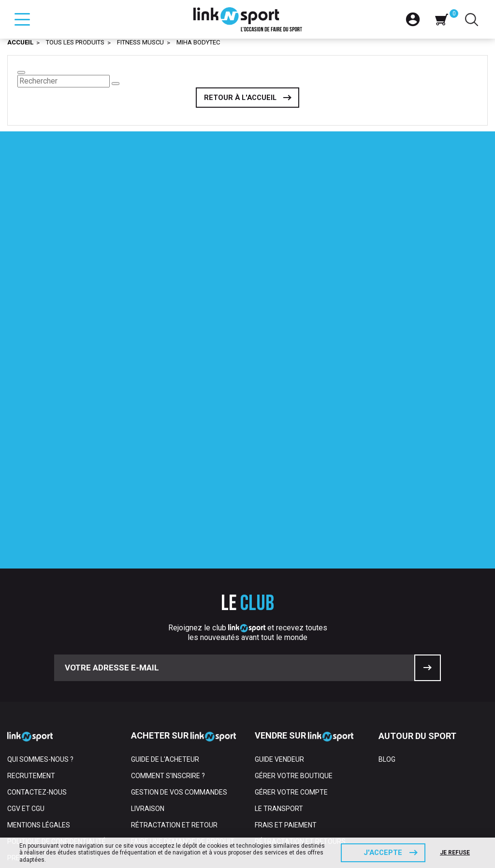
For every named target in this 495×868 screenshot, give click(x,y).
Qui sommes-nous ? (40, 660)
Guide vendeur (279, 660)
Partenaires (29, 775)
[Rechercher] (64, 81)
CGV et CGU (26, 709)
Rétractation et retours (300, 742)
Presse (20, 758)
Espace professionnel (46, 791)
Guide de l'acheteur (165, 660)
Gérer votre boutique (294, 676)
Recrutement (31, 676)
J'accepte (383, 853)
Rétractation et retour (174, 726)
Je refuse (455, 853)
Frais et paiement (286, 726)
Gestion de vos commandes (179, 693)
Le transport (279, 709)
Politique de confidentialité (57, 742)
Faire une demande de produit (183, 742)
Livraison (148, 709)
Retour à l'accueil (240, 98)
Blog (387, 660)
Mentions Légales (39, 726)
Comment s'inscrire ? (168, 676)
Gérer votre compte (291, 693)
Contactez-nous (37, 693)
